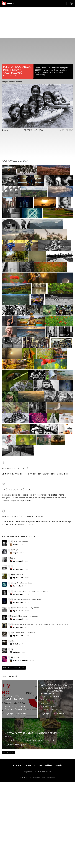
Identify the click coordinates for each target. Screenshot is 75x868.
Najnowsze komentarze (18, 670)
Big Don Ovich (18, 695)
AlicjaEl (15, 678)
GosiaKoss (16, 778)
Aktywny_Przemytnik (21, 794)
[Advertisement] (37, 22)
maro (6, 130)
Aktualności (10, 810)
